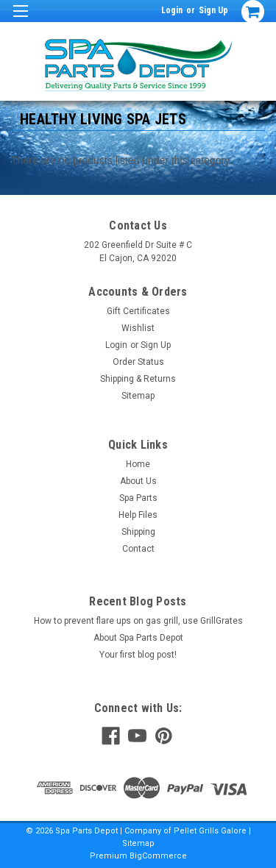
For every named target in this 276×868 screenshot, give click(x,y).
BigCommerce (158, 856)
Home (138, 464)
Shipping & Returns (138, 379)
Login (172, 10)
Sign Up (213, 10)
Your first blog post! (138, 655)
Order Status (138, 362)
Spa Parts (138, 498)
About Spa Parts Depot (138, 638)
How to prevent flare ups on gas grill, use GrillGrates (138, 621)
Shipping (138, 532)
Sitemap (138, 396)
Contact (138, 549)
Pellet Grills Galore (210, 831)
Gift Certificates (138, 311)
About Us (138, 481)
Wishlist (138, 328)
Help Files (138, 515)
